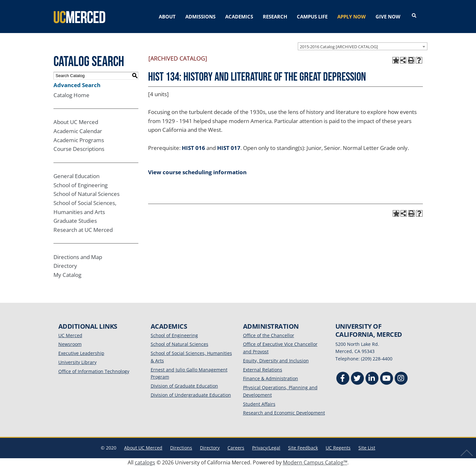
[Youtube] (387, 378)
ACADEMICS (239, 17)
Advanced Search (77, 84)
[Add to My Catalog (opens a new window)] (396, 60)
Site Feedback (303, 447)
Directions (181, 447)
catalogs (145, 462)
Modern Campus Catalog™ (315, 462)
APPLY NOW (352, 17)
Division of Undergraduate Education (191, 394)
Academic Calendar (78, 131)
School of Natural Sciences (87, 193)
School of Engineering (81, 184)
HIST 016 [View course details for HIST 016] (193, 147)
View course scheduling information (197, 171)
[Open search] (414, 16)
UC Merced (70, 335)
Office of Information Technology (94, 371)
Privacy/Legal (266, 447)
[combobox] (363, 46)
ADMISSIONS (200, 17)
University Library (77, 362)
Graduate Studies (75, 220)
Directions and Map (78, 256)
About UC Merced (76, 122)
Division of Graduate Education (184, 386)
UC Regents (338, 447)
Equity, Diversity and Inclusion (276, 360)
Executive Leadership (81, 353)
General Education (76, 176)
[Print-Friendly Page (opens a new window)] (411, 60)
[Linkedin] (372, 378)
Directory (65, 265)
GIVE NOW (388, 17)
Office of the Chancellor (269, 335)
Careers (236, 447)
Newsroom (70, 344)
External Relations (263, 369)
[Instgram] (401, 378)
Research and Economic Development (284, 412)
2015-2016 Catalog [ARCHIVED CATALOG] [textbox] (339, 46)
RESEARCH (275, 17)
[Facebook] (343, 378)
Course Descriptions (79, 148)
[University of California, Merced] (79, 16)
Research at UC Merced (83, 229)
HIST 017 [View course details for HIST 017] (229, 147)
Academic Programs (79, 139)
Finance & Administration (271, 378)
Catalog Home (71, 94)
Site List (367, 447)
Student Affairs (259, 403)
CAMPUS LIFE (312, 17)
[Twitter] (357, 378)
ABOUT (167, 17)
